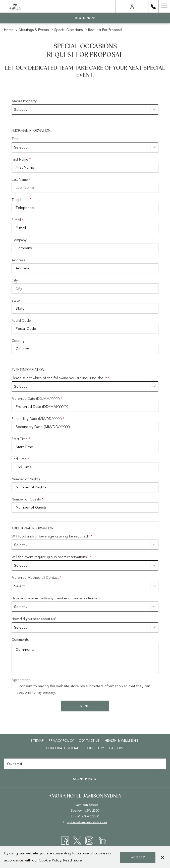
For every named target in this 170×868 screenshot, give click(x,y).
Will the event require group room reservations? (51, 557)
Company (19, 240)
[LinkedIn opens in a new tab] (102, 840)
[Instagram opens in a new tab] (89, 840)
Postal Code (21, 321)
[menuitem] (37, 741)
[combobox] (85, 110)
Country (18, 341)
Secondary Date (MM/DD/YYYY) (38, 419)
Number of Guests (27, 499)
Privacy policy (61, 741)
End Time (20, 459)
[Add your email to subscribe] (85, 764)
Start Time (21, 439)
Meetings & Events (34, 30)
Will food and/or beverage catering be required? (52, 536)
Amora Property (24, 101)
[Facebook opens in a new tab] (65, 840)
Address (18, 260)
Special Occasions (69, 30)
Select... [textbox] (20, 110)
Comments (20, 640)
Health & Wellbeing (122, 741)
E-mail (18, 220)
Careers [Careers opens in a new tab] (117, 748)
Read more (72, 860)
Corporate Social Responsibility (75, 748)
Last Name (21, 180)
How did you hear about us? (34, 619)
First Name (21, 159)
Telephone (21, 200)
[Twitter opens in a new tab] (77, 840)
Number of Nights (26, 479)
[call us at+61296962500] (153, 6)
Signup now (85, 779)
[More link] (164, 6)
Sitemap (37, 741)
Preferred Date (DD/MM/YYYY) (37, 399)
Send (85, 706)
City (15, 280)
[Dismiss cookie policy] (163, 857)
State (16, 300)
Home (9, 30)
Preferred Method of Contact (37, 578)
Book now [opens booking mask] (85, 18)
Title (15, 139)
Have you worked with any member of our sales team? (54, 598)
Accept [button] (138, 857)
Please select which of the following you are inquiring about (61, 378)
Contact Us (89, 741)
